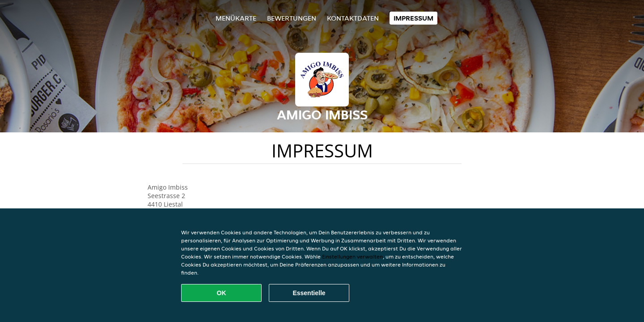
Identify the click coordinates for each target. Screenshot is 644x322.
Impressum (413, 18)
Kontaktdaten (353, 18)
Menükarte (236, 18)
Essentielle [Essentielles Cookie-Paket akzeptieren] (309, 293)
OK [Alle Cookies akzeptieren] (222, 293)
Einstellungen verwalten (352, 256)
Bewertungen (292, 18)
